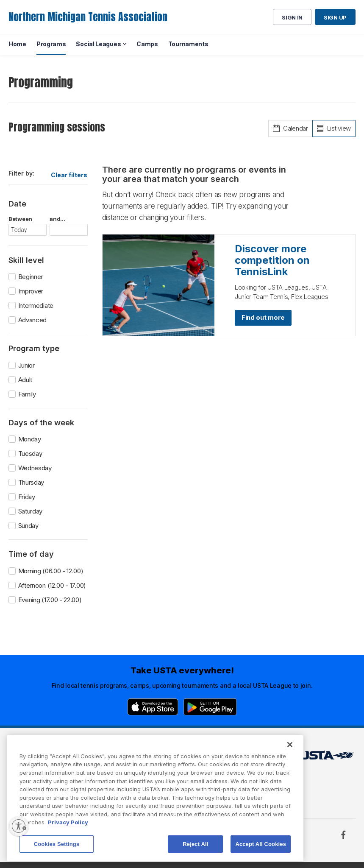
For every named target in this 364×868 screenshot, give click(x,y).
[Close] (290, 764)
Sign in (292, 17)
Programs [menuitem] (51, 44)
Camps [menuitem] (147, 44)
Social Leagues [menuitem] (98, 44)
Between (20, 219)
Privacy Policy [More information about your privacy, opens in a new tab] (68, 841)
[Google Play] (210, 707)
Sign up (335, 17)
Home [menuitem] (17, 44)
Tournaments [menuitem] (188, 44)
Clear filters (69, 175)
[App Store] (153, 707)
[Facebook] (343, 835)
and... (57, 219)
